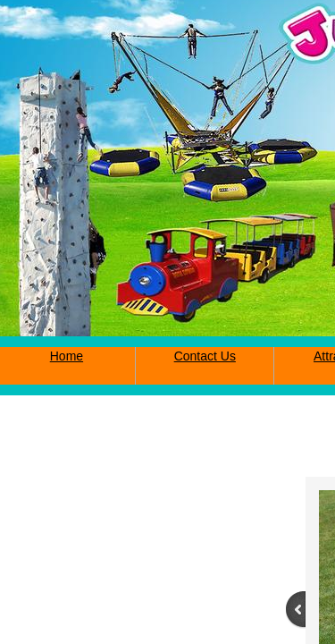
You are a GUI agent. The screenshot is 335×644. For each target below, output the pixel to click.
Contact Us (205, 356)
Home (67, 356)
